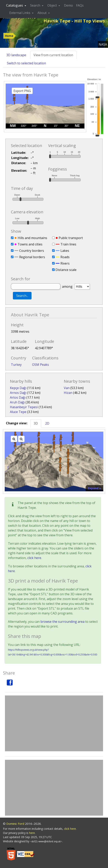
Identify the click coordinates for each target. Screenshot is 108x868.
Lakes (65, 251)
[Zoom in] (14, 439)
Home (9, 36)
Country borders (32, 251)
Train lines (68, 244)
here (32, 833)
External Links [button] (20, 13)
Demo (68, 5)
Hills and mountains (32, 238)
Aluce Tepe (18, 412)
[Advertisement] (54, 723)
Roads (65, 257)
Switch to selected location (26, 63)
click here (34, 558)
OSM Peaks (41, 365)
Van (67, 388)
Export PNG (22, 91)
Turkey (16, 365)
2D (47, 423)
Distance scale (66, 270)
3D (36, 423)
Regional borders (32, 257)
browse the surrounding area (62, 622)
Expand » (94, 488)
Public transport (71, 238)
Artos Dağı (18, 397)
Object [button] (53, 5)
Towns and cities (30, 244)
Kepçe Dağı (18, 388)
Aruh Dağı (17, 402)
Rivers (65, 263)
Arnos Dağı (18, 393)
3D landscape (16, 55)
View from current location (53, 55)
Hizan (68, 393)
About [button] (42, 13)
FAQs (80, 5)
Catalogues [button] (15, 5)
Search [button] (36, 5)
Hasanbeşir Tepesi (24, 407)
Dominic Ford (15, 824)
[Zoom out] (21, 439)
